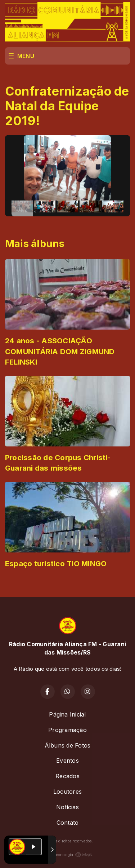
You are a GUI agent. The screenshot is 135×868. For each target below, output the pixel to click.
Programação (67, 730)
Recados (67, 776)
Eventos (67, 761)
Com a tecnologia (68, 855)
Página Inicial (67, 714)
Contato (68, 823)
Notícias (67, 807)
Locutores (67, 792)
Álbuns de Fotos (68, 745)
